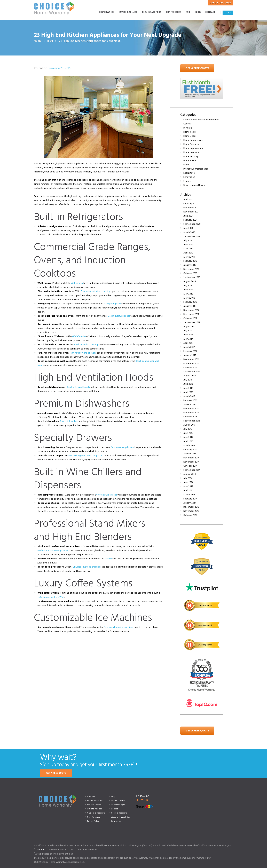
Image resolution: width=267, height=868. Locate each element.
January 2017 (190, 355)
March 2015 (189, 446)
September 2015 (192, 421)
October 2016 (190, 368)
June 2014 (188, 483)
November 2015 (191, 413)
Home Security (191, 157)
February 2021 (190, 220)
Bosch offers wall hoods (79, 387)
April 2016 (188, 392)
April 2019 (188, 253)
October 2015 (190, 417)
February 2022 (191, 204)
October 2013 (190, 515)
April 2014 (188, 491)
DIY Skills (188, 128)
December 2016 (191, 360)
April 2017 (188, 343)
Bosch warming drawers (123, 447)
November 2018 (191, 269)
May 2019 (188, 249)
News (186, 165)
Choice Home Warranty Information (202, 120)
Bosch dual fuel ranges (119, 316)
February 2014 (190, 499)
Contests (188, 124)
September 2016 (192, 372)
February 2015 (190, 450)
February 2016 (190, 400)
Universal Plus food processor (88, 567)
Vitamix (109, 559)
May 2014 (188, 487)
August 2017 (189, 327)
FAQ (113, 797)
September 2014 (192, 470)
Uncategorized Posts (194, 185)
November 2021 (191, 212)
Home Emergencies (193, 140)
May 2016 (188, 388)
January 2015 (190, 454)
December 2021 (191, 208)
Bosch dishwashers (69, 421)
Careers (115, 809)
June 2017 (188, 335)
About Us (92, 797)
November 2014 (191, 462)
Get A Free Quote (197, 68)
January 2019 (190, 265)
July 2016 (188, 380)
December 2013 (191, 507)
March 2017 (189, 347)
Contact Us (116, 821)
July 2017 (188, 331)
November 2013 (191, 511)
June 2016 (188, 384)
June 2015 (188, 433)
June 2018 (188, 290)
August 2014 (190, 474)
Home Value (190, 161)
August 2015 (190, 425)
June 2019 (188, 245)
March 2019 (189, 257)
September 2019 (192, 237)
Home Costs (190, 132)
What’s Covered (119, 801)
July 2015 (188, 429)
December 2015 (191, 409)
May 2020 (188, 228)
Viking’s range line (113, 304)
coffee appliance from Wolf (52, 597)
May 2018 (188, 294)
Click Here (41, 850)
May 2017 (188, 339)
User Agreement (95, 817)
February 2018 (190, 302)
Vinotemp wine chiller (107, 495)
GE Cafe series (79, 337)
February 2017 (190, 351)
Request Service (95, 805)
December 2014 (191, 458)
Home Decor (190, 136)
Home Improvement (194, 149)
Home (38, 41)
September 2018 (192, 278)
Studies (187, 181)
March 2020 (189, 232)
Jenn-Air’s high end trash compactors (87, 456)
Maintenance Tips (96, 801)
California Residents (97, 813)
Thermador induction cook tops (97, 292)
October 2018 (190, 273)
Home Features (191, 144)
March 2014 (189, 495)
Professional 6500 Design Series (53, 551)
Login (228, 13)
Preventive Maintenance (196, 169)
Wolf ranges (77, 283)
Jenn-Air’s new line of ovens (84, 353)
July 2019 (188, 241)
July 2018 (188, 286)
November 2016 (191, 364)
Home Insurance (191, 153)
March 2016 (189, 396)
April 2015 (188, 441)
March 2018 (189, 298)
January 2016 (190, 405)
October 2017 (190, 319)
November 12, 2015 (61, 68)
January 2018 (190, 306)
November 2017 (191, 314)
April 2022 (188, 200)
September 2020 (192, 224)
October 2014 (190, 466)
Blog (51, 41)
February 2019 (190, 261)
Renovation (189, 177)
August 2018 (190, 282)
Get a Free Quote (219, 3)
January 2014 (190, 503)
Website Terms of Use (121, 817)
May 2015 (188, 437)
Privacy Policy (94, 821)
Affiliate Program (95, 809)
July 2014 (188, 478)
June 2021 (188, 216)
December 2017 (191, 310)
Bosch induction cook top (87, 345)
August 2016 (190, 376)
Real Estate (189, 173)
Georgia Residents (120, 813)
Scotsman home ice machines (119, 627)
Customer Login (119, 805)
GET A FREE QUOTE (57, 773)
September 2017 (192, 323)
